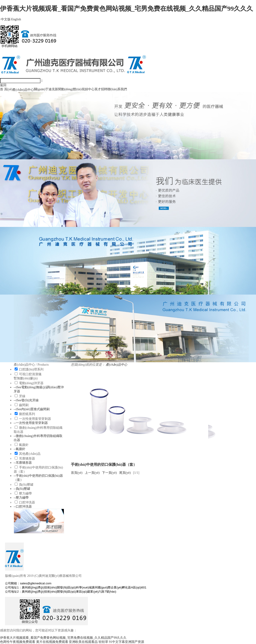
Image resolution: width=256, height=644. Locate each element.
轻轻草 (103, 642)
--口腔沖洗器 (23, 507)
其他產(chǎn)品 (30, 454)
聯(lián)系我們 (117, 89)
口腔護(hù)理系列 (31, 369)
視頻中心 (88, 89)
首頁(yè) (77, 473)
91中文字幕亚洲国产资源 (127, 642)
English (16, 19)
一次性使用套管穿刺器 (35, 419)
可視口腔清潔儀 (30, 374)
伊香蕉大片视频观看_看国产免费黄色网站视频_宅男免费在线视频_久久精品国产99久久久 (127, 9)
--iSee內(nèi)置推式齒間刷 (32, 409)
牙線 (22, 396)
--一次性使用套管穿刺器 (31, 423)
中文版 (5, 19)
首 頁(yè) (6, 89)
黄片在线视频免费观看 (52, 642)
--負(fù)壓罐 (22, 489)
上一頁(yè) (92, 473)
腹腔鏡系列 (27, 414)
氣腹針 (24, 445)
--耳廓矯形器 (23, 463)
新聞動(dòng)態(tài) (68, 89)
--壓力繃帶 (21, 498)
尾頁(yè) (125, 473)
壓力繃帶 (25, 494)
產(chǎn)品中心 (23, 90)
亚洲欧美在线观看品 (83, 642)
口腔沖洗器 (27, 502)
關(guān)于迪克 (44, 89)
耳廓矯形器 (27, 459)
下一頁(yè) (109, 473)
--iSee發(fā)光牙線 (26, 400)
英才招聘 (101, 89)
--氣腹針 (20, 449)
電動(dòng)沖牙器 (31, 383)
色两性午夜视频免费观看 (18, 642)
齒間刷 (24, 405)
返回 (3, 85)
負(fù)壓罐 (26, 485)
